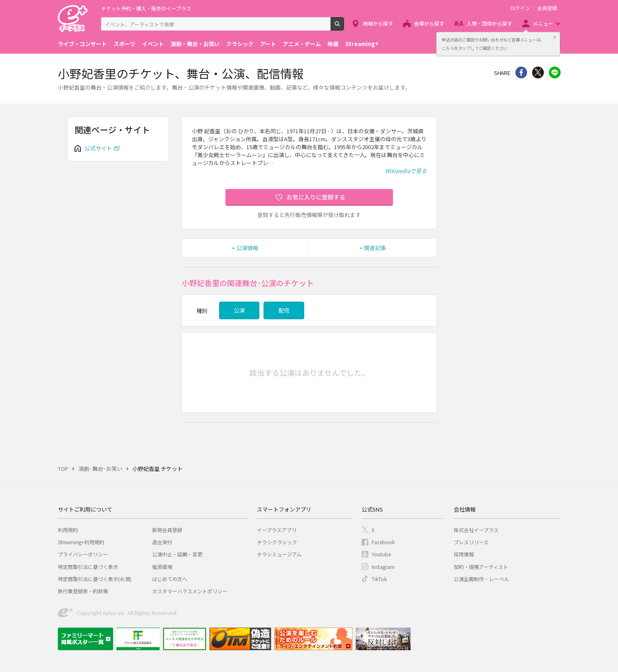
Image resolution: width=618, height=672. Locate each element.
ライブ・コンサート (82, 44)
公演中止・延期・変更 (177, 554)
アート (268, 44)
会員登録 (547, 8)
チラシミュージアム (279, 554)
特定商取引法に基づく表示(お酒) (95, 579)
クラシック (240, 44)
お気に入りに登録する (316, 197)
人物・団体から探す (489, 23)
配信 (284, 310)
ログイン (520, 8)
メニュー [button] (543, 23)
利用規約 (68, 530)
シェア (521, 72)
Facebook (383, 542)
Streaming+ (362, 44)
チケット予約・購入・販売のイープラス (146, 8)
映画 (333, 44)
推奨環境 (162, 567)
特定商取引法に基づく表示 (88, 567)
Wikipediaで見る (406, 171)
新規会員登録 (167, 530)
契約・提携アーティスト (481, 567)
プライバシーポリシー (83, 554)
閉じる (555, 37)
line (555, 72)
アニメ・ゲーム (302, 44)
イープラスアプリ (277, 530)
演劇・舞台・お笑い (195, 44)
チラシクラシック (277, 542)
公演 (239, 310)
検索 (344, 27)
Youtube (381, 554)
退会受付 (162, 542)
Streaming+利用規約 (81, 542)
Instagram (383, 567)
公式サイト (98, 148)
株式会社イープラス (476, 530)
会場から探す (429, 23)
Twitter (538, 72)
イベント (153, 44)
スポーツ (124, 44)
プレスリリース (471, 542)
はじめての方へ (170, 579)
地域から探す (378, 23)
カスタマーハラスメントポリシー (190, 591)
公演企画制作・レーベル (481, 579)
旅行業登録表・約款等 (83, 591)
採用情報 (464, 554)
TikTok (379, 579)
